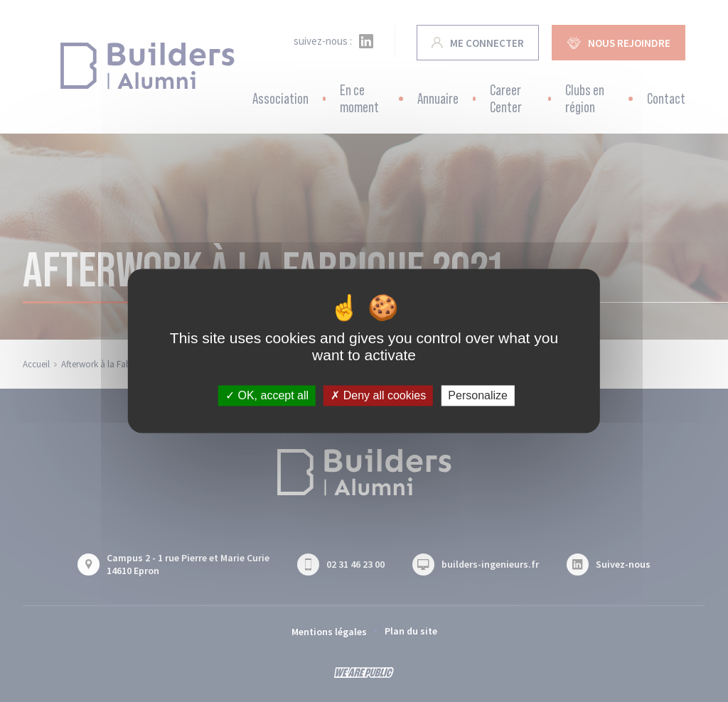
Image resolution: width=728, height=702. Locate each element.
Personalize (478, 395)
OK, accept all (267, 395)
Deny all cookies (378, 395)
